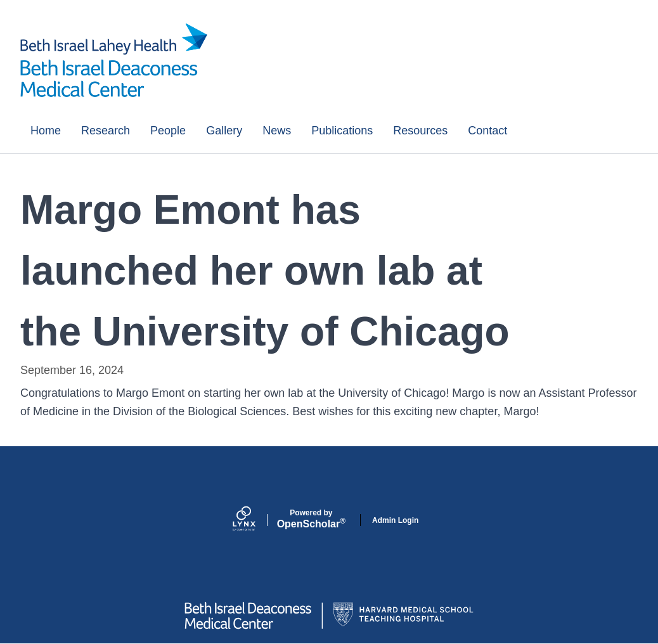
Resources (420, 131)
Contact (487, 131)
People (168, 131)
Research (106, 131)
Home (46, 131)
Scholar (311, 519)
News (277, 131)
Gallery (224, 131)
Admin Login (395, 520)
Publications (342, 131)
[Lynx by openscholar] (255, 520)
